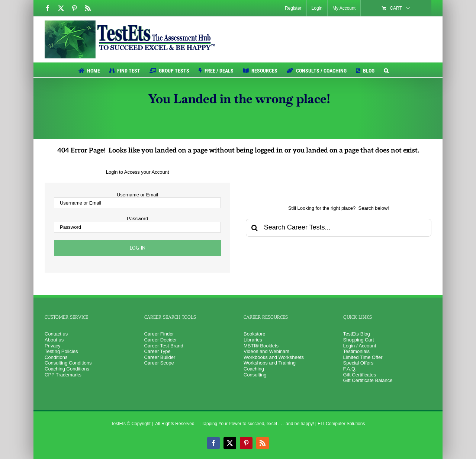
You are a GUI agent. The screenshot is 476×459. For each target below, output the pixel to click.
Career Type (157, 351)
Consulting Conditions (68, 363)
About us (54, 340)
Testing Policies (61, 351)
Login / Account (360, 346)
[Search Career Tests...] (339, 228)
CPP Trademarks (63, 375)
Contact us (56, 334)
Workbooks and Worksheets (274, 357)
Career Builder (160, 357)
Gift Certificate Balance (368, 380)
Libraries (253, 340)
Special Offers (358, 363)
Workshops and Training (270, 363)
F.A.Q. (350, 369)
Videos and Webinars (266, 351)
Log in (138, 248)
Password (137, 219)
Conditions (56, 357)
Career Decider (161, 340)
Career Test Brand (164, 346)
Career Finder (159, 334)
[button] (386, 70)
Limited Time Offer (363, 357)
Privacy (53, 346)
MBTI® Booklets (261, 346)
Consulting (255, 375)
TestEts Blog (357, 334)
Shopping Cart (359, 340)
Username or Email (137, 195)
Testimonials (357, 351)
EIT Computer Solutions (341, 424)
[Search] (255, 228)
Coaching (254, 369)
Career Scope (159, 363)
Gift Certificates (360, 375)
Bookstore (255, 334)
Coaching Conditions (67, 369)
